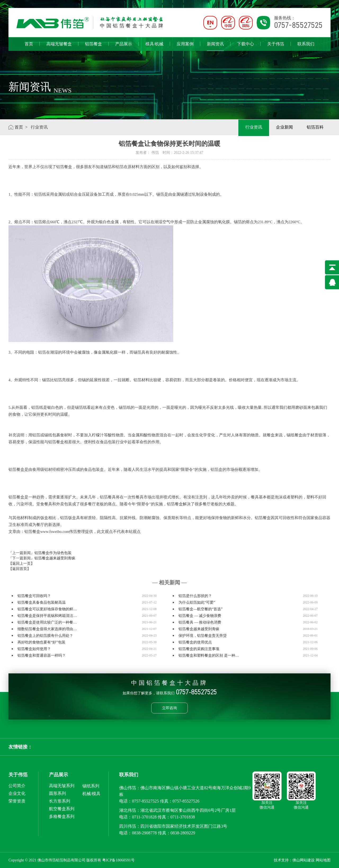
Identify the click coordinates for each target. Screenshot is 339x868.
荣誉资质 (17, 801)
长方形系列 (60, 801)
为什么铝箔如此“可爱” (197, 602)
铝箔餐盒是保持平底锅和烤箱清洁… (47, 616)
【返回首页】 (20, 569)
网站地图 (323, 860)
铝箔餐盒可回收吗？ (34, 596)
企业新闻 (284, 127)
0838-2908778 (144, 833)
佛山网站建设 (304, 860)
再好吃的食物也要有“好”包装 (41, 642)
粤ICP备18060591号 (118, 860)
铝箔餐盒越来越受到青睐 (55, 558)
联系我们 (306, 44)
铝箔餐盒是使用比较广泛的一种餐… (47, 622)
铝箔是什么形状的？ (195, 596)
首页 (29, 44)
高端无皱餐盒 (59, 44)
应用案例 (185, 44)
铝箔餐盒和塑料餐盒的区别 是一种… (209, 656)
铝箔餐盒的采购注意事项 (199, 649)
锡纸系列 (91, 786)
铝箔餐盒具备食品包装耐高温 (42, 602)
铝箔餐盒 (93, 44)
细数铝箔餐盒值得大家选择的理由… (47, 629)
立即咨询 (169, 708)
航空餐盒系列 (62, 809)
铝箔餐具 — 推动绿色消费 (200, 622)
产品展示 (124, 44)
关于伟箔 (276, 44)
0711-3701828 (144, 817)
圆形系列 (57, 793)
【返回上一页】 (21, 564)
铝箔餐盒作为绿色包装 (53, 553)
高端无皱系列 (62, 786)
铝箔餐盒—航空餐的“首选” (200, 609)
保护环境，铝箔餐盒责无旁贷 (203, 636)
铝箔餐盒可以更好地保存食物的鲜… (47, 609)
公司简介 (17, 786)
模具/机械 (154, 44)
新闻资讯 (215, 46)
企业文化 (17, 793)
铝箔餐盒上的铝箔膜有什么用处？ (45, 636)
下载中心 (246, 44)
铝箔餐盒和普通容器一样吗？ (42, 656)
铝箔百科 (315, 127)
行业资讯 (254, 127)
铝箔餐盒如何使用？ (34, 649)
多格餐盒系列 (62, 816)
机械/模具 (91, 794)
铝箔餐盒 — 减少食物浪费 (200, 616)
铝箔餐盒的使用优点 (195, 642)
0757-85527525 (145, 801)
